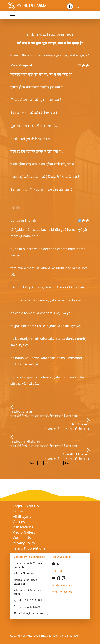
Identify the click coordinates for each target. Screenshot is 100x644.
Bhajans (27, 55)
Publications (23, 527)
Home (14, 55)
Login (18, 506)
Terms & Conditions (29, 548)
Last (68, 463)
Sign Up (32, 506)
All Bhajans (22, 516)
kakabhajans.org (62, 585)
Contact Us (22, 537)
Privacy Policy (24, 543)
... (40, 463)
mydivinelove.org (62, 592)
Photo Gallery (24, 532)
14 (54, 463)
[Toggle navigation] (13, 15)
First (33, 463)
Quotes (19, 522)
